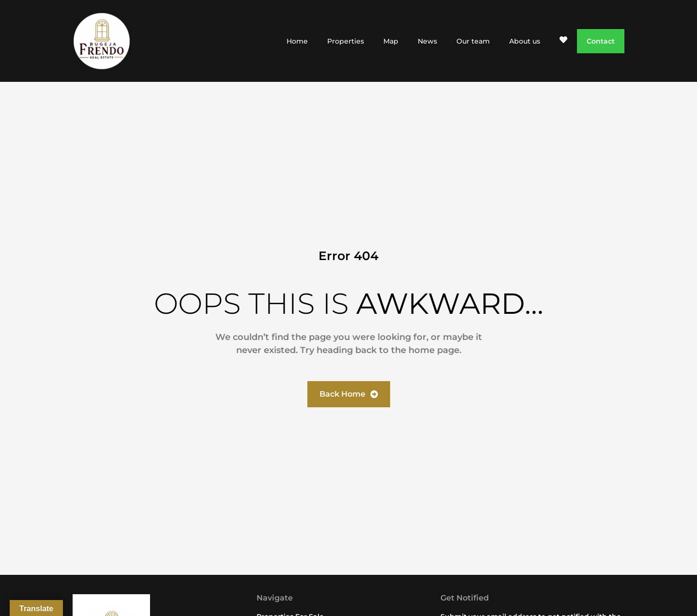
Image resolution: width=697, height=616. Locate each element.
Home (297, 41)
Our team (473, 41)
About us (525, 41)
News (427, 41)
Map (391, 41)
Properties (346, 41)
